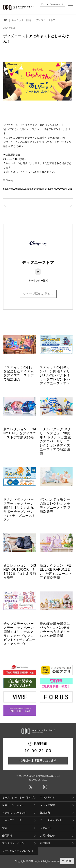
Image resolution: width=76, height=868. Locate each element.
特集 (5, 828)
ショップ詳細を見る (37, 294)
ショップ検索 (47, 805)
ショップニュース (12, 820)
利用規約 (45, 843)
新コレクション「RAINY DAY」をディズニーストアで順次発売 (20, 433)
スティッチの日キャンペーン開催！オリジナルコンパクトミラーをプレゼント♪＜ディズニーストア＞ (56, 375)
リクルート (46, 828)
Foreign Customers (51, 4)
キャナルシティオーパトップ (18, 798)
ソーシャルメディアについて (18, 851)
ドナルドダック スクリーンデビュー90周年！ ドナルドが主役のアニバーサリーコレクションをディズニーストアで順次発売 (55, 441)
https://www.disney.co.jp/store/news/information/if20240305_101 (38, 189)
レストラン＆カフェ (13, 805)
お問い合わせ (47, 836)
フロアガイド (47, 798)
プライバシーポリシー (14, 843)
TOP (69, 861)
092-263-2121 (40, 780)
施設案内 (45, 813)
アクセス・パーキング (14, 813)
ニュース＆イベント (51, 820)
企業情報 (7, 836)
